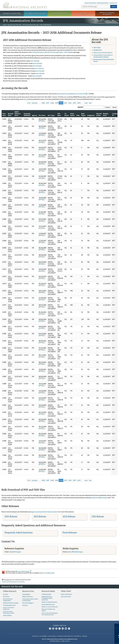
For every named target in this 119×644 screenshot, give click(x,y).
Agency (35, 115)
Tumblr (59, 629)
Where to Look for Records (50, 607)
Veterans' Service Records (36, 13)
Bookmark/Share (103, 3)
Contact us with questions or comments (13, 582)
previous (35, 103)
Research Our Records (12, 13)
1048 (52, 103)
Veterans (25, 605)
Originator (91, 115)
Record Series (99, 114)
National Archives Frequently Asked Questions (47, 598)
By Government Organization (8, 600)
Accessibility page (49, 573)
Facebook (50, 629)
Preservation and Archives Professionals (30, 600)
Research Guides (48, 591)
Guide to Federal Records (49, 602)
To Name (67, 114)
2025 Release (11, 517)
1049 (57, 103)
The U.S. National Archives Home (25, 5)
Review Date (106, 114)
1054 (79, 103)
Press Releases (70, 533)
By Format (6, 597)
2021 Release (98, 517)
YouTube (63, 629)
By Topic (6, 594)
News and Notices (66, 594)
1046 (43, 103)
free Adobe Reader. (25, 571)
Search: (80, 107)
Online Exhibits (7, 615)
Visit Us (83, 13)
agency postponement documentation (45, 512)
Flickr (69, 629)
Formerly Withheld (27, 114)
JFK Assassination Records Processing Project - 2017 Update (52, 52)
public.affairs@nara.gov (75, 552)
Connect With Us (60, 625)
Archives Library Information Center (9, 612)
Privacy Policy (52, 636)
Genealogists (26, 594)
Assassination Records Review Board (104, 60)
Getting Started (46, 594)
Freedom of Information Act (65, 636)
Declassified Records (48, 604)
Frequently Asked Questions (19, 533)
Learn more (101, 640)
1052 (70, 103)
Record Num (10, 114)
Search (114, 7)
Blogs (66, 629)
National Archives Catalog (11, 603)
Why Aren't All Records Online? (48, 610)
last (90, 103)
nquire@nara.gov (15, 552)
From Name (72, 114)
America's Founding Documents (107, 14)
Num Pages (83, 114)
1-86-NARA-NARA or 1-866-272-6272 (60, 641)
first (29, 103)
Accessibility (43, 636)
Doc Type (51, 115)
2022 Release (69, 517)
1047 (48, 103)
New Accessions (66, 597)
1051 (65, 103)
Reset (114, 107)
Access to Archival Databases (9, 608)
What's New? (66, 591)
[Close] (117, 626)
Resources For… (29, 591)
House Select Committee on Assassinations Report (103, 56)
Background (98, 50)
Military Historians (28, 597)
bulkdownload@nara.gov (99, 498)
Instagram (56, 629)
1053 (74, 103)
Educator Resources (59, 13)
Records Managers (28, 603)
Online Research (10, 591)
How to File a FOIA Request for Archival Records (50, 614)
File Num (59, 114)
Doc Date (42, 115)
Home (5, 25)
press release (34, 61)
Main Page (97, 47)
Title (78, 115)
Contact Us (113, 3)
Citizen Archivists (90, 3)
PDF (41, 121)
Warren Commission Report (103, 53)
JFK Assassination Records (31, 25)
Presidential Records (9, 605)
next (86, 103)
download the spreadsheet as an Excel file (72, 94)
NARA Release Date (18, 114)
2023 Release (40, 517)
